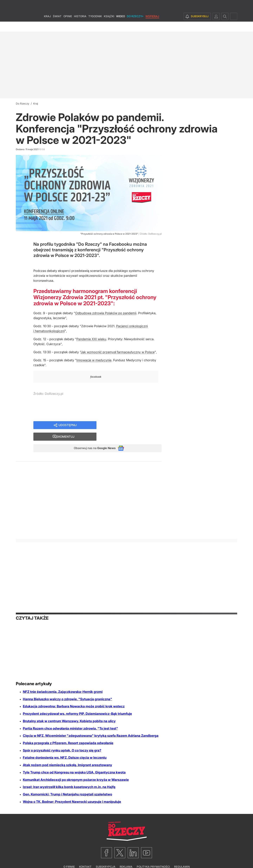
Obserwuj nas (92, 438)
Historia (80, 26)
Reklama (126, 857)
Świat (57, 26)
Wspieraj (152, 26)
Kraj (47, 26)
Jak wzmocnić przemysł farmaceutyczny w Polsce (118, 352)
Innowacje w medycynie (94, 360)
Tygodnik (95, 26)
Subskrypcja (106, 857)
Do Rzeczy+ (135, 26)
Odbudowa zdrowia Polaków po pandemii (106, 313)
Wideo (121, 26)
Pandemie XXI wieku (91, 339)
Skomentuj (134, 425)
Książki (109, 26)
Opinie (68, 26)
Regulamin (182, 857)
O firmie (69, 857)
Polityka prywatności (153, 857)
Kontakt (85, 857)
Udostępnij (68, 425)
